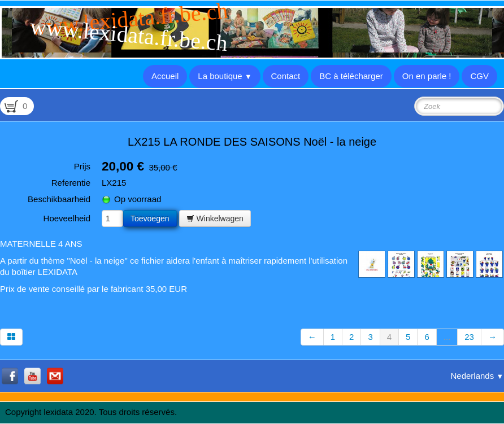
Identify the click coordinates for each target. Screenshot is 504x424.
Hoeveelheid (67, 218)
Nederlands (477, 376)
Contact (286, 76)
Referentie (71, 183)
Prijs (82, 166)
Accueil (165, 76)
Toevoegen (150, 218)
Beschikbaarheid (59, 199)
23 (469, 337)
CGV (479, 76)
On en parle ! (427, 76)
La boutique (225, 76)
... (447, 337)
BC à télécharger (351, 76)
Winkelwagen (215, 218)
